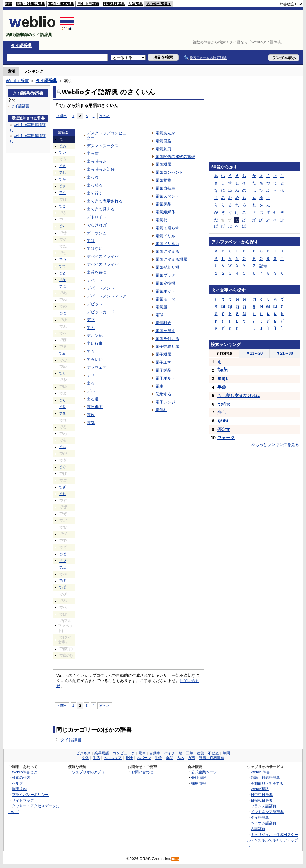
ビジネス (83, 753)
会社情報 (199, 777)
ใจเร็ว (223, 370)
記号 (263, 266)
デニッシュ (97, 233)
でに (62, 286)
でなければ (97, 225)
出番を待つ (97, 272)
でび (62, 561)
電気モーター (167, 299)
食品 (169, 758)
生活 (96, 758)
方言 (191, 758)
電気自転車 (165, 188)
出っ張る (95, 185)
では (62, 313)
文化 (85, 758)
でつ (62, 260)
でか (62, 179)
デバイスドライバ (103, 256)
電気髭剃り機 (167, 267)
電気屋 (161, 307)
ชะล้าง (224, 404)
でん (62, 447)
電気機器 (163, 164)
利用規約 (19, 789)
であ (62, 146)
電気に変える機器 (171, 259)
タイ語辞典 (21, 46)
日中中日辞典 (88, 4)
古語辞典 (135, 4)
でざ (62, 487)
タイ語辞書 (71, 740)
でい (62, 152)
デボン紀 (95, 336)
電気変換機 (165, 283)
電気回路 (163, 141)
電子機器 (163, 354)
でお (62, 173)
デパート (95, 280)
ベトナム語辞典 (264, 823)
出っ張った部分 (101, 169)
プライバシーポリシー (30, 795)
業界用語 (102, 753)
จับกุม (223, 379)
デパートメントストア (107, 296)
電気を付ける (167, 339)
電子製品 (163, 370)
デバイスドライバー (105, 264)
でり (62, 407)
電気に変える (167, 252)
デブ (91, 320)
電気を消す (165, 331)
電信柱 (161, 410)
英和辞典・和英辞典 (267, 783)
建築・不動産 (208, 753)
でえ (62, 166)
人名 (180, 758)
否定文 (224, 429)
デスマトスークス (103, 146)
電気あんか (165, 133)
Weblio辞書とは (25, 772)
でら (62, 400)
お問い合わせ (142, 772)
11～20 (255, 353)
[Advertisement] (191, 26)
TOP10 (224, 354)
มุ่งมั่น (223, 421)
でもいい (95, 359)
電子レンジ (165, 402)
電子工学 (163, 362)
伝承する (163, 394)
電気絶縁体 (165, 212)
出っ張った (97, 161)
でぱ (62, 587)
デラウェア (97, 367)
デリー (93, 375)
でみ (62, 353)
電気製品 (163, 204)
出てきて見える (101, 209)
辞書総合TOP (291, 4)
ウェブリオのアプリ (88, 772)
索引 (12, 71)
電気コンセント (169, 172)
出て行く (95, 193)
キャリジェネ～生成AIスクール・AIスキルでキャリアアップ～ (273, 840)
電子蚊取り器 (167, 346)
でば (62, 554)
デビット (95, 304)
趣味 (129, 758)
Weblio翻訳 (260, 789)
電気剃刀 (163, 149)
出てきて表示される (105, 201)
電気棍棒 (163, 180)
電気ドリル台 (167, 244)
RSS (176, 859)
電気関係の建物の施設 (175, 157)
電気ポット (165, 291)
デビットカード (101, 312)
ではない (95, 248)
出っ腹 (93, 177)
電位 (91, 415)
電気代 (161, 220)
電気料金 (163, 323)
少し (222, 412)
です (62, 226)
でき (62, 186)
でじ (62, 494)
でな (62, 280)
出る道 (93, 399)
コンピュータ (124, 753)
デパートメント (101, 288)
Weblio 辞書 (17, 81)
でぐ (62, 467)
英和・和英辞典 (61, 4)
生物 (158, 758)
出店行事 (95, 343)
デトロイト (97, 217)
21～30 (285, 353)
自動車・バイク (162, 753)
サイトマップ (23, 800)
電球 (159, 315)
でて (62, 266)
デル (91, 391)
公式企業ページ (204, 772)
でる (62, 414)
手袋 (222, 387)
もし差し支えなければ (239, 396)
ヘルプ (17, 783)
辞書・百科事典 (212, 758)
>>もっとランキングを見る (275, 445)
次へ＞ (105, 116)
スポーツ (144, 758)
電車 (159, 386)
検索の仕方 (21, 777)
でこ (62, 206)
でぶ (62, 567)
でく (62, 193)
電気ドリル (165, 236)
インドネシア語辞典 (267, 812)
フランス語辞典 (264, 806)
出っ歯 (93, 153)
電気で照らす (167, 228)
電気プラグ (165, 275)
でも (62, 373)
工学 (190, 753)
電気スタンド (167, 196)
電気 (91, 423)
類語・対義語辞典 (30, 4)
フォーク (226, 438)
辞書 (9, 4)
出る (91, 383)
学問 (226, 753)
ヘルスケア (113, 758)
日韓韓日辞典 (114, 4)
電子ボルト (165, 378)
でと (62, 273)
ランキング (33, 71)
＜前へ (62, 116)
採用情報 (199, 783)
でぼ (62, 581)
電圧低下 (95, 407)
